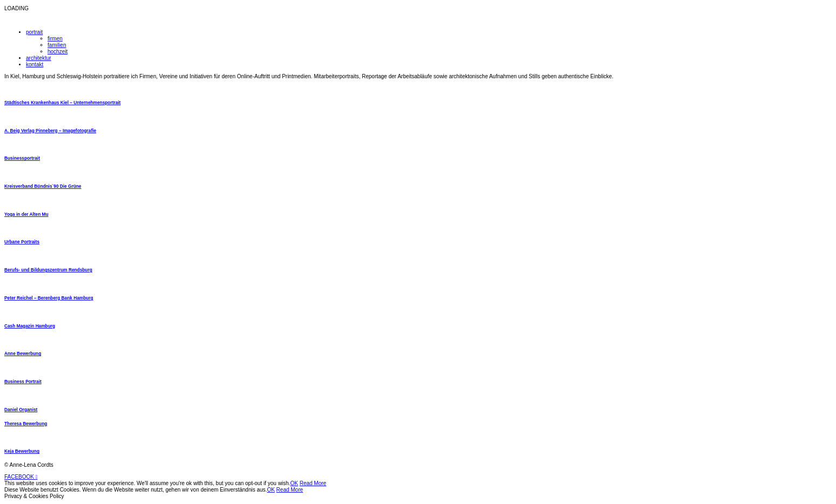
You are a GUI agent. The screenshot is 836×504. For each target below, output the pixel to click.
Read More (313, 483)
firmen (55, 39)
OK (294, 483)
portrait (34, 32)
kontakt (35, 64)
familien (57, 45)
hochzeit (58, 52)
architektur (39, 58)
